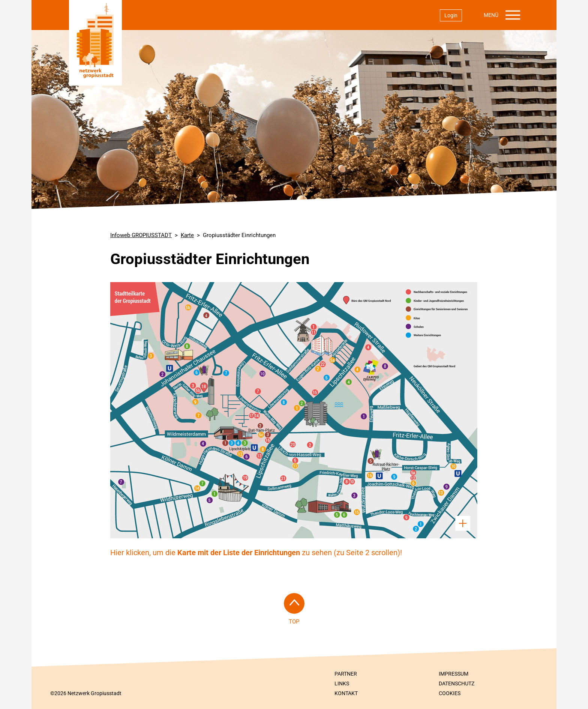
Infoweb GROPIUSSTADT (141, 235)
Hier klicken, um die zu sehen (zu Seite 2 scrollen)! (256, 553)
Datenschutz (457, 683)
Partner (346, 674)
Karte (187, 235)
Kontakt (346, 693)
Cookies (450, 693)
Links (342, 683)
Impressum (454, 674)
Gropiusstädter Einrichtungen (239, 235)
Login (451, 15)
